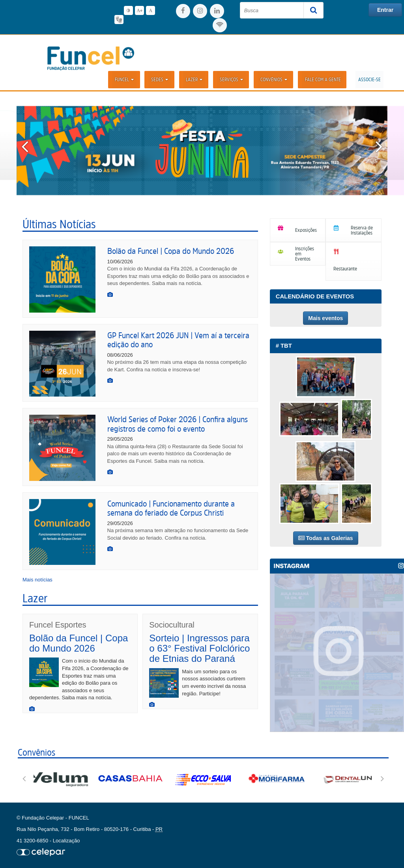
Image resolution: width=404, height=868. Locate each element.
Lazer (195, 80)
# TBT (284, 346)
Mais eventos (325, 318)
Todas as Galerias (326, 538)
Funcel (125, 80)
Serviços (232, 80)
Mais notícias (37, 580)
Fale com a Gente (323, 80)
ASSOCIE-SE (369, 80)
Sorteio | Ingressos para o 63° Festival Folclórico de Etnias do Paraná (199, 648)
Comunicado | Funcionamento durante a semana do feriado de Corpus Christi (171, 508)
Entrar (385, 10)
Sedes (160, 80)
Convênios (274, 80)
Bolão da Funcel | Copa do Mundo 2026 (171, 251)
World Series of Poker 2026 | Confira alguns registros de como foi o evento (178, 424)
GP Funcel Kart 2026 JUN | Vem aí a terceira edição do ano (178, 340)
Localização (66, 841)
